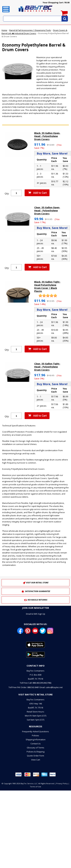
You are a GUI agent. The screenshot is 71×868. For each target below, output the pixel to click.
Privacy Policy (62, 783)
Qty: (7, 193)
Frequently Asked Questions (35, 731)
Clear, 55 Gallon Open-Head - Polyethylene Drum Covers (47, 210)
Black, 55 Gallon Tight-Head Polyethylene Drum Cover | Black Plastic (47, 286)
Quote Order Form (35, 756)
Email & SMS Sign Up (36, 614)
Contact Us (36, 744)
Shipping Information (36, 740)
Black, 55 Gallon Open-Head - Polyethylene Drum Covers (47, 136)
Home (4, 30)
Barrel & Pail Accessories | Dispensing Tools (30, 30)
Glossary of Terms (35, 748)
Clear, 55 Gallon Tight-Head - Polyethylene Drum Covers (47, 367)
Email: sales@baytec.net (51, 687)
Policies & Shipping (35, 752)
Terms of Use (35, 787)
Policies (35, 735)
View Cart (36, 760)
